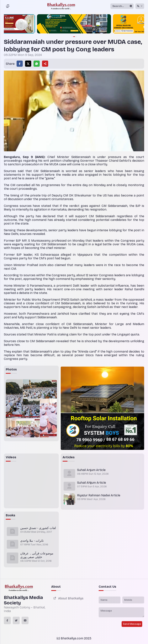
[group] (74, 24)
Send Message (132, 624)
